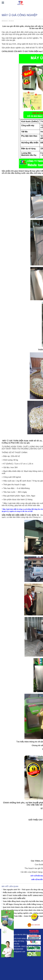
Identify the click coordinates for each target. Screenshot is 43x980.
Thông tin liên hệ (16, 934)
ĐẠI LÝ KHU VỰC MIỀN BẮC (14, 898)
